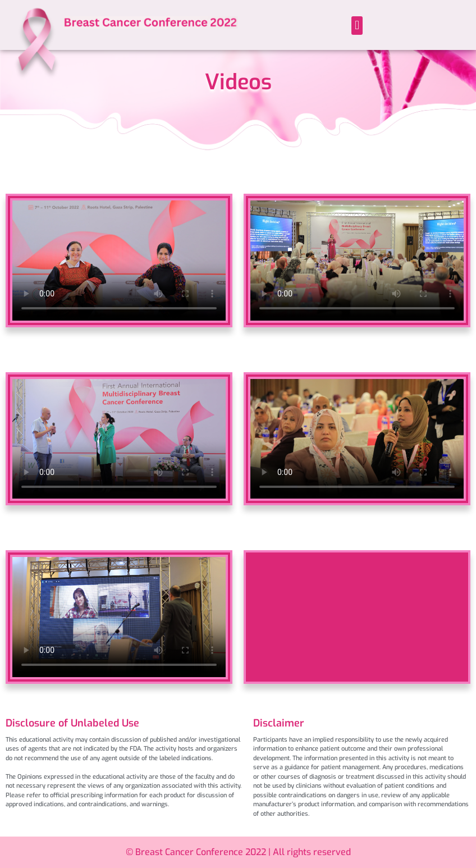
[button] (357, 26)
